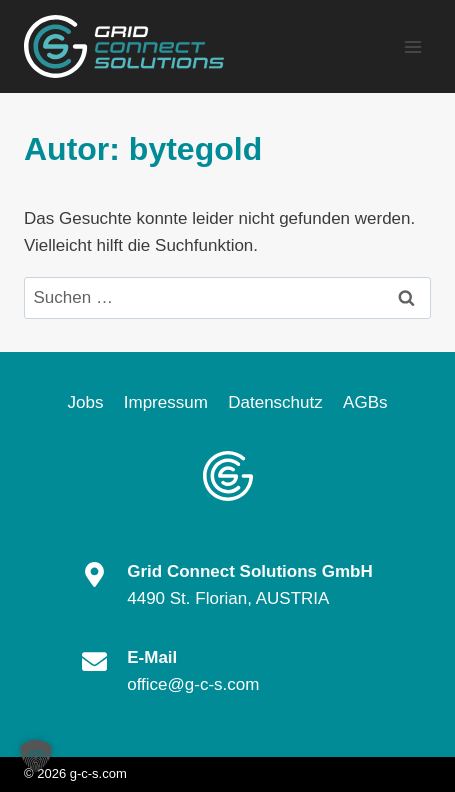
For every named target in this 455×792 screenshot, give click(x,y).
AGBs (365, 402)
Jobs (85, 402)
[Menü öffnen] (412, 46)
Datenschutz (275, 402)
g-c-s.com (98, 773)
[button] (36, 756)
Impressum (166, 402)
